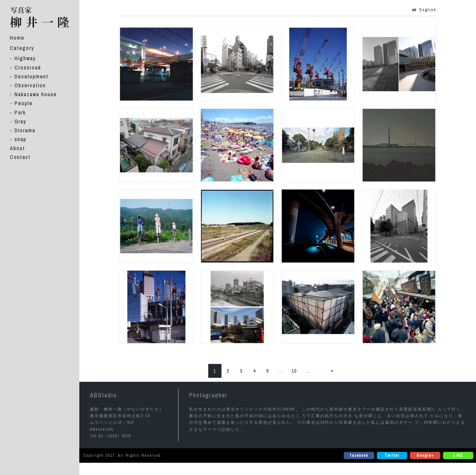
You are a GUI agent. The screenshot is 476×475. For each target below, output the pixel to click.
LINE (458, 455)
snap (20, 139)
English (428, 10)
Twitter (392, 455)
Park (20, 112)
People (24, 103)
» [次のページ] (332, 371)
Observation (30, 85)
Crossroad (28, 67)
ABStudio (103, 395)
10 (294, 371)
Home (17, 38)
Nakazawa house (36, 94)
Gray (20, 121)
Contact (20, 157)
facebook (359, 455)
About (18, 148)
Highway (25, 58)
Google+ (425, 455)
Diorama (25, 130)
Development (32, 76)
